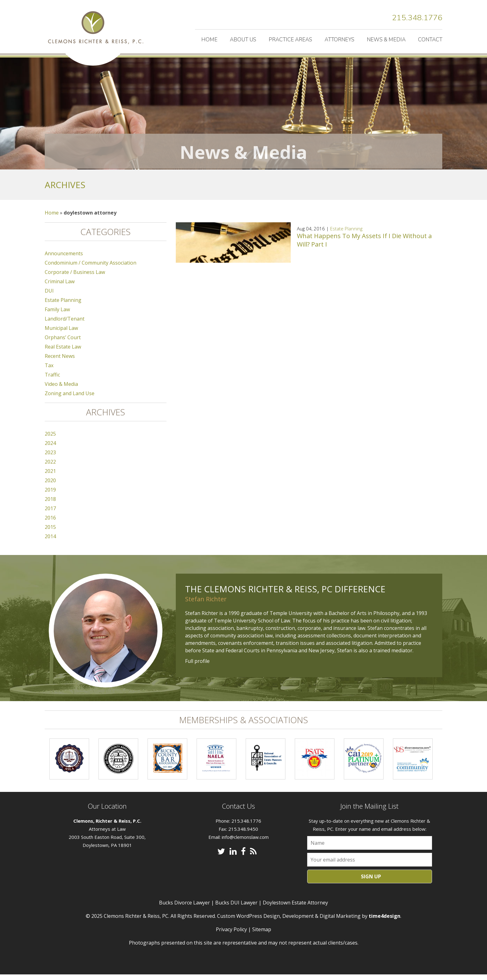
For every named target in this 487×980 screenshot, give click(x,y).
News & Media (386, 40)
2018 (50, 505)
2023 (50, 458)
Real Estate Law (63, 352)
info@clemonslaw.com (245, 843)
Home (209, 40)
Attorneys (339, 40)
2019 (50, 495)
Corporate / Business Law (75, 278)
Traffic (52, 380)
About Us (243, 40)
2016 (50, 523)
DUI (49, 296)
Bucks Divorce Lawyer (184, 908)
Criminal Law (60, 287)
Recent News (60, 362)
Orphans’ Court (63, 343)
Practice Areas (290, 40)
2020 (50, 486)
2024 (50, 449)
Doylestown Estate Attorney (295, 908)
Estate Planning (346, 234)
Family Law (57, 315)
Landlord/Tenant (65, 324)
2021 (50, 477)
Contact (430, 40)
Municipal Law (61, 334)
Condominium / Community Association (91, 268)
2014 (50, 542)
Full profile (197, 667)
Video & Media (61, 390)
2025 (50, 439)
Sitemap (262, 935)
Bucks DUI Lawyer (236, 908)
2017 (50, 514)
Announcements (64, 259)
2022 (50, 467)
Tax (49, 371)
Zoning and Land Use (70, 399)
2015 (50, 533)
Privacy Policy (231, 935)
